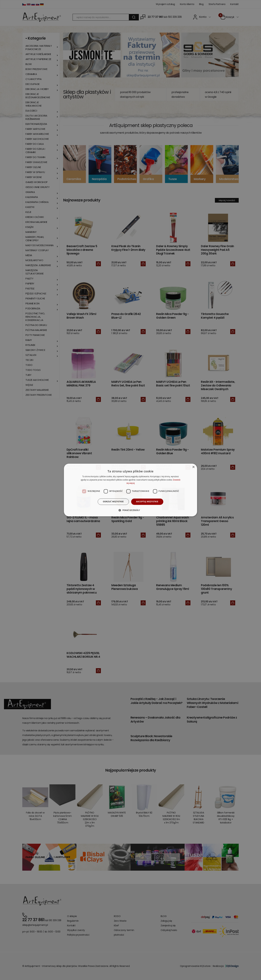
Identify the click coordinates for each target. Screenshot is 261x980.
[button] (130, 510)
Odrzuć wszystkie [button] (113, 502)
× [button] (193, 467)
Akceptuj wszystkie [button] (147, 502)
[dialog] (130, 490)
